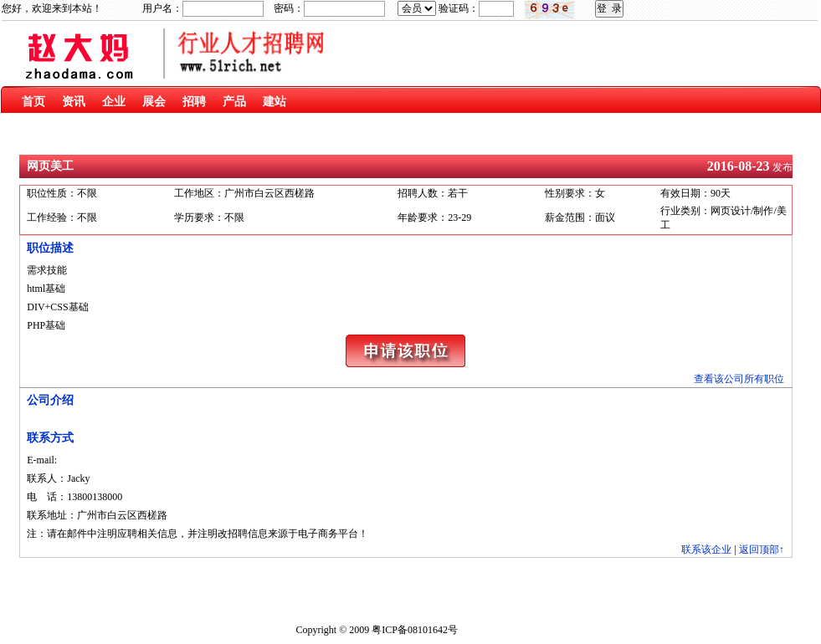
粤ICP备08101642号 (415, 630)
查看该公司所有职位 (739, 379)
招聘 (194, 102)
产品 (234, 102)
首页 (33, 102)
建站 (275, 102)
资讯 (74, 102)
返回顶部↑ (762, 549)
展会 (154, 102)
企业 (114, 102)
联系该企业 (706, 549)
